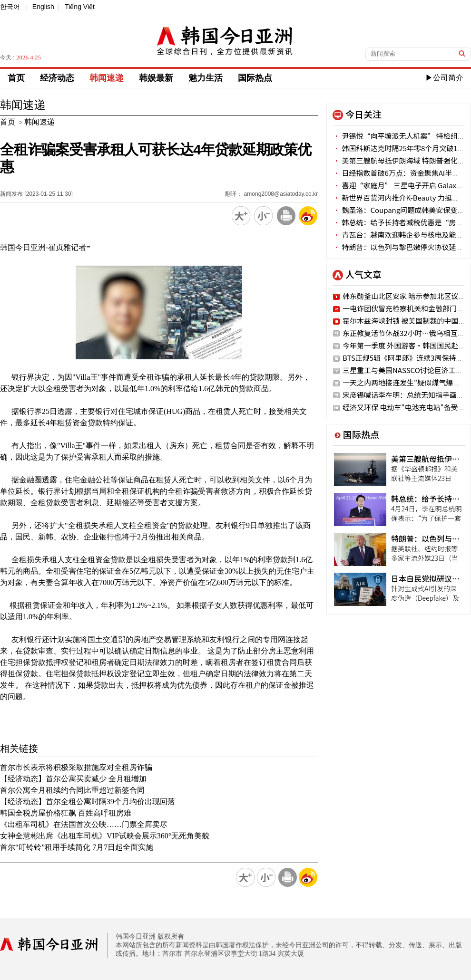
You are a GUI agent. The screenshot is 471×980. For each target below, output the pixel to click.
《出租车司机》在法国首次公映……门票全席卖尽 (84, 824)
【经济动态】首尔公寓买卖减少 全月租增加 (73, 779)
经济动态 (57, 78)
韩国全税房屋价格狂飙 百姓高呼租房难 (66, 813)
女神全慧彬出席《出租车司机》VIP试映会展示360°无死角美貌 (105, 836)
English (43, 7)
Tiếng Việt (80, 7)
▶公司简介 (444, 78)
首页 (16, 78)
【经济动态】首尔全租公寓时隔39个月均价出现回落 (88, 802)
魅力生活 (206, 78)
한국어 (10, 7)
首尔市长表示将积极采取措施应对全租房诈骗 (76, 767)
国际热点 (255, 78)
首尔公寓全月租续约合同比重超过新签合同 (72, 790)
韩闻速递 (107, 78)
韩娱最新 (156, 78)
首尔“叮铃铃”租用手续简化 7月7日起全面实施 (77, 847)
